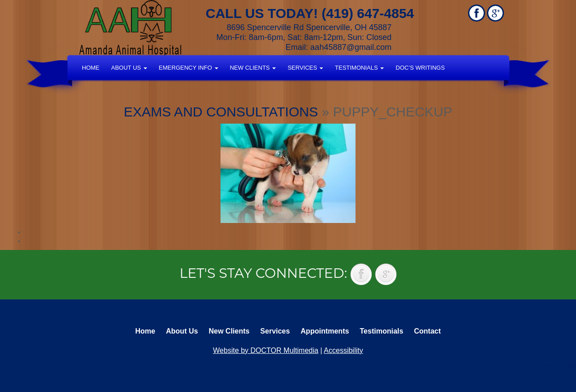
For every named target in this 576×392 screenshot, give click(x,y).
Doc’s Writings (420, 68)
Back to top (560, 365)
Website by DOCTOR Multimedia (265, 350)
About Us (129, 68)
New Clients (253, 68)
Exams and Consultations (221, 112)
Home (91, 68)
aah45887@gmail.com (351, 47)
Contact (427, 331)
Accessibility (344, 350)
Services (305, 68)
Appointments (325, 331)
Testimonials (359, 68)
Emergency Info (189, 68)
